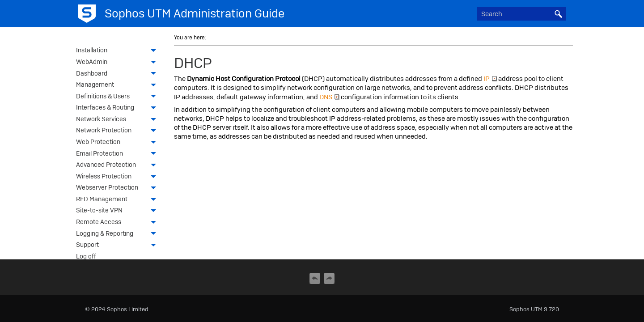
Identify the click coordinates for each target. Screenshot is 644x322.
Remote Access (119, 223)
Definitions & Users (119, 97)
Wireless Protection (119, 177)
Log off (86, 256)
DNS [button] (329, 97)
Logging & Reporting (119, 234)
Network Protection (119, 131)
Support (119, 246)
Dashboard (119, 74)
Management (119, 85)
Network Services (119, 120)
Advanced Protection (119, 165)
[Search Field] (521, 14)
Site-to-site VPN (119, 211)
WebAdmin (119, 63)
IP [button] (490, 79)
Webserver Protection (119, 188)
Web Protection (119, 143)
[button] (558, 14)
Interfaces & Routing (119, 108)
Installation (119, 51)
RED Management (119, 200)
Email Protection (119, 154)
